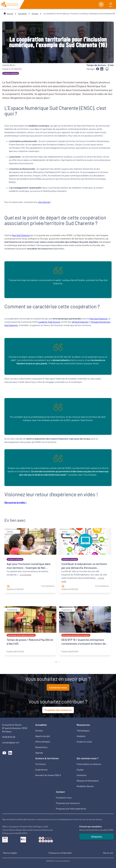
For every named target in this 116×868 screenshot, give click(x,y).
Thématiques (83, 731)
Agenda (39, 753)
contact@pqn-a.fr (11, 742)
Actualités (22, 13)
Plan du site (108, 853)
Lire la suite (26, 575)
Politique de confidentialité (60, 853)
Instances (81, 775)
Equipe (80, 770)
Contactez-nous (58, 687)
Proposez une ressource (58, 710)
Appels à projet (43, 736)
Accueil (10, 13)
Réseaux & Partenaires (88, 781)
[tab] (56, 662)
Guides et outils (84, 742)
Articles (35, 13)
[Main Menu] (111, 4)
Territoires (40, 764)
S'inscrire (97, 837)
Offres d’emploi (43, 742)
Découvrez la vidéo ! (16, 502)
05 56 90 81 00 (9, 737)
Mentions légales (10, 853)
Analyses (81, 736)
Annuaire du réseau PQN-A (48, 775)
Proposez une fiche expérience (71, 809)
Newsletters (41, 747)
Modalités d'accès (85, 786)
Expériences (41, 770)
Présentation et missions (89, 764)
